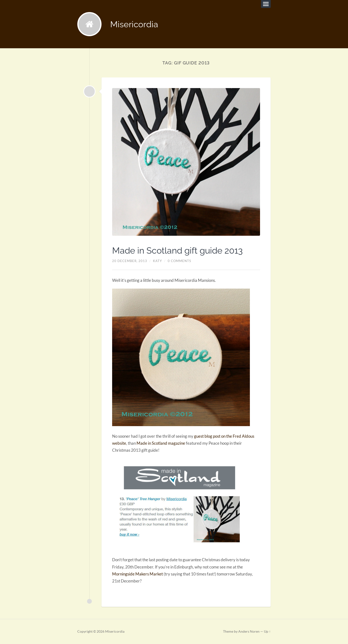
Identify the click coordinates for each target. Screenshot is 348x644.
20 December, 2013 (130, 261)
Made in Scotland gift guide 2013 (177, 250)
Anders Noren (249, 631)
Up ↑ (267, 631)
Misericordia (134, 24)
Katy (157, 261)
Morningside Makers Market (138, 574)
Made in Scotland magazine (161, 443)
